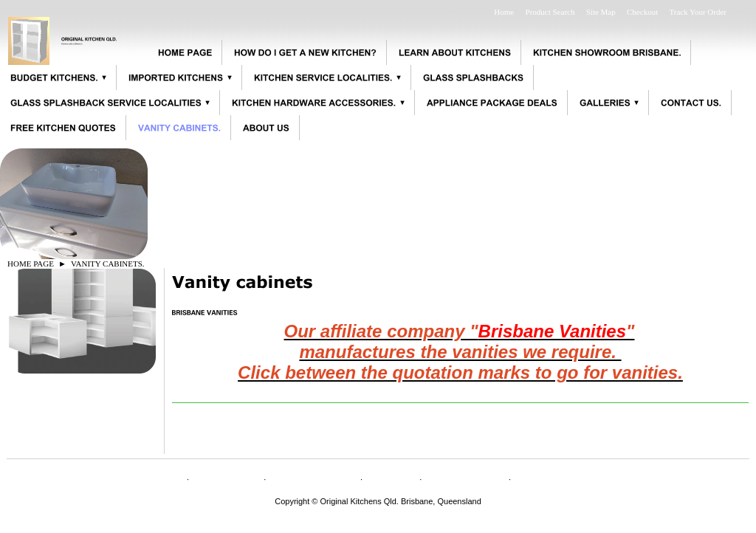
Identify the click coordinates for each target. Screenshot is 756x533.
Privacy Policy (465, 478)
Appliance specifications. (583, 478)
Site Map (601, 12)
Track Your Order (698, 12)
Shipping (391, 478)
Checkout (642, 12)
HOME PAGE (31, 264)
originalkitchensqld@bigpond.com (378, 510)
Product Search (550, 12)
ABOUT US (226, 478)
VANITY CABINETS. (108, 264)
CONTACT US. (313, 478)
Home (504, 12)
